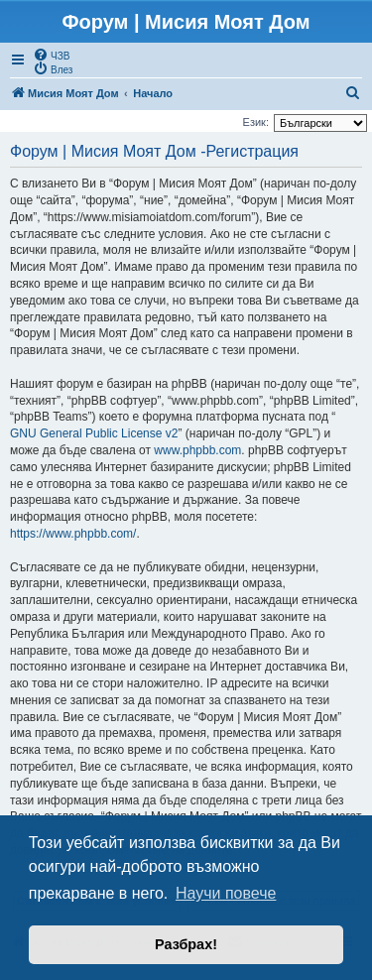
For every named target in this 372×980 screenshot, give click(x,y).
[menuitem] (51, 55)
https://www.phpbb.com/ (73, 534)
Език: (256, 122)
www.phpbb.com (197, 450)
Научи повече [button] (226, 893)
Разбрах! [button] (186, 944)
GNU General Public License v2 (94, 433)
